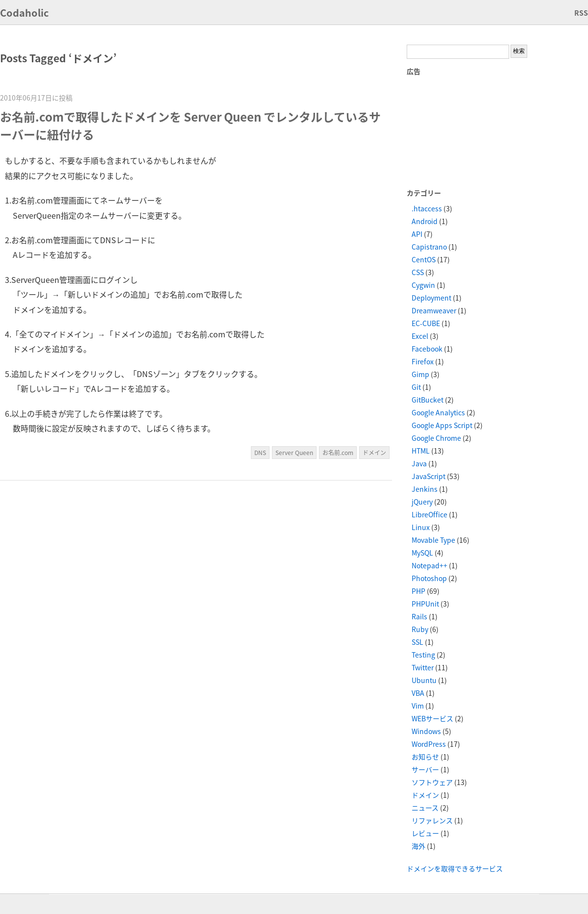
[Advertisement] (461, 131)
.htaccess (427, 208)
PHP (418, 591)
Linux (421, 527)
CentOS (424, 259)
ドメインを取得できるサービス (455, 868)
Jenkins (425, 489)
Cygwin (423, 285)
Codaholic (24, 13)
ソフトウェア (432, 782)
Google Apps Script (442, 425)
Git (416, 387)
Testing (423, 655)
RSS (581, 13)
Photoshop (429, 578)
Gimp (420, 374)
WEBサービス (432, 718)
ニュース (425, 808)
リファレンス (432, 820)
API (417, 234)
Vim (418, 706)
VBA (418, 693)
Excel (420, 336)
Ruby (420, 629)
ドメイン (374, 453)
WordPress (429, 744)
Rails (419, 616)
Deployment (431, 298)
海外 (418, 846)
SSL (417, 642)
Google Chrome (436, 438)
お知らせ (425, 757)
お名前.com (338, 453)
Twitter (423, 667)
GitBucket (428, 400)
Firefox (423, 361)
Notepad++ (429, 565)
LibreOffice (429, 514)
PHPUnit (425, 604)
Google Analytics (438, 412)
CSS (418, 272)
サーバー (425, 769)
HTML (421, 451)
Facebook (427, 349)
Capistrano (429, 247)
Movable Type (433, 540)
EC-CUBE (426, 323)
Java (419, 463)
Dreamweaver (434, 310)
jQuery (422, 502)
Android (425, 221)
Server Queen (294, 453)
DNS (260, 453)
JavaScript (429, 476)
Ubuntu (424, 680)
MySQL (422, 553)
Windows (426, 731)
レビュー (425, 833)
